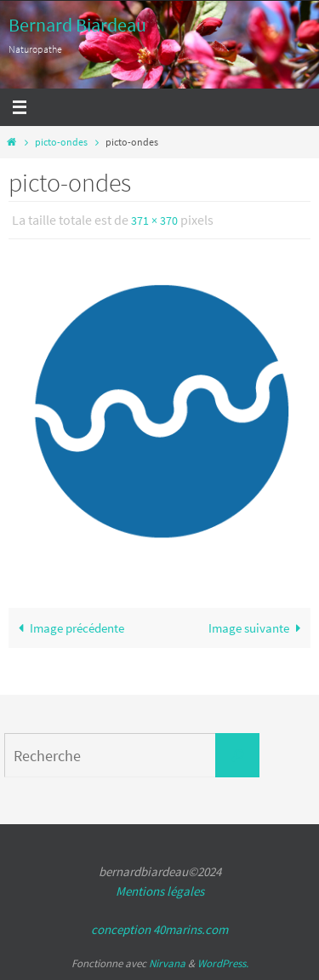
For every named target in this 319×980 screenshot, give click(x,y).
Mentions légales (160, 891)
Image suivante (258, 628)
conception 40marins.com (159, 929)
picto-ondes (61, 142)
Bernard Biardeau (77, 25)
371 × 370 (154, 221)
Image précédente (68, 628)
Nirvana (167, 963)
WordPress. (223, 963)
